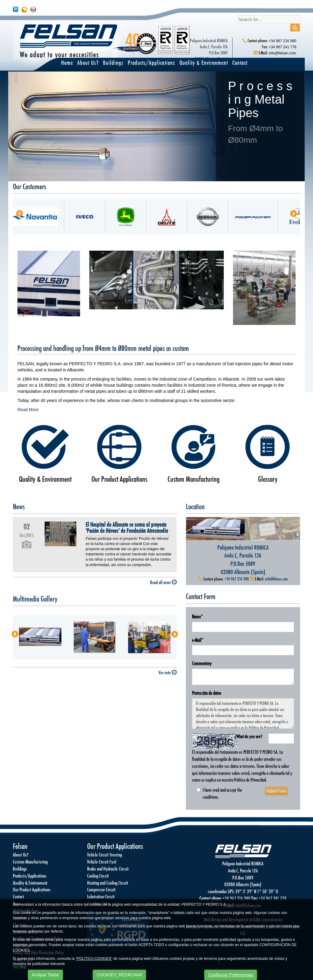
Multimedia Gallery (35, 599)
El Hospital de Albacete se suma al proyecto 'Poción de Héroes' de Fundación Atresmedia (127, 528)
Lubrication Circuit (101, 896)
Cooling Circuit (98, 876)
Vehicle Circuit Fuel (102, 862)
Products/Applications (151, 63)
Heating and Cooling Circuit (108, 883)
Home (67, 63)
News (19, 506)
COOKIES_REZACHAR (119, 975)
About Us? (88, 63)
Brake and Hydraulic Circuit (108, 869)
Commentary (202, 663)
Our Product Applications (119, 479)
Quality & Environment (204, 63)
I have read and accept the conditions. (219, 793)
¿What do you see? (248, 736)
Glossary (268, 479)
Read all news (163, 582)
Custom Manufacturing (193, 479)
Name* (197, 616)
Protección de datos (207, 693)
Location (195, 506)
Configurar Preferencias (231, 975)
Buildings (113, 63)
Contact (240, 63)
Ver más (68, 332)
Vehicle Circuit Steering (105, 855)
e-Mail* (198, 640)
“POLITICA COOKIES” (94, 959)
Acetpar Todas (45, 975)
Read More (28, 410)
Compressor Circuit (101, 889)
